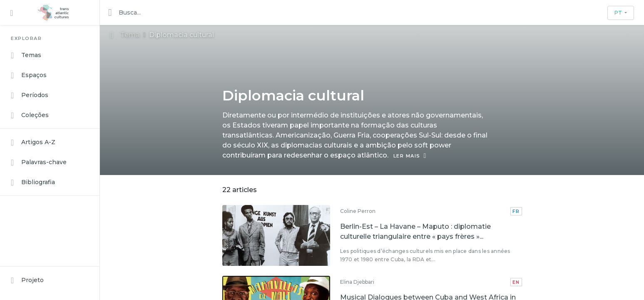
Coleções (30, 115)
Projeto (27, 280)
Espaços (29, 75)
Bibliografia (33, 182)
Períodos (30, 95)
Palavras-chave (39, 162)
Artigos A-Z (33, 142)
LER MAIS (410, 156)
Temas (26, 55)
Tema (125, 35)
